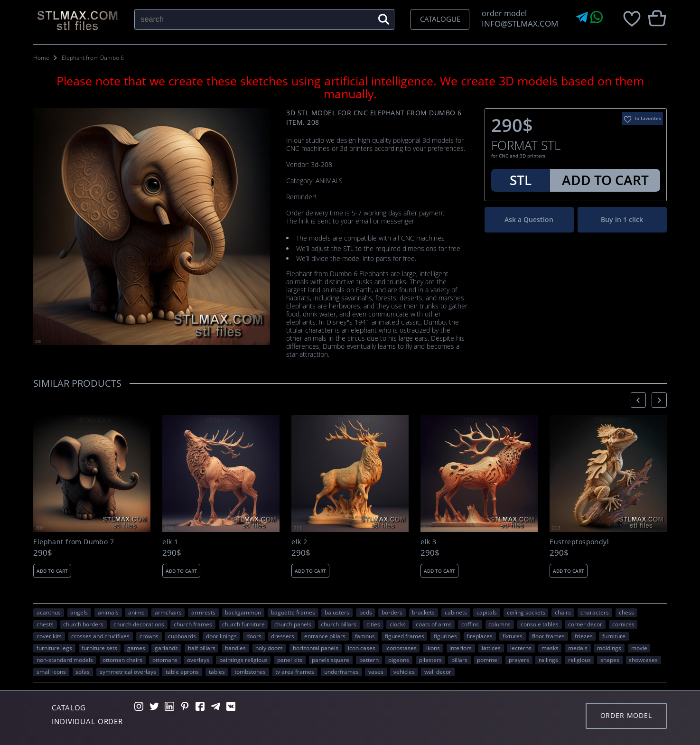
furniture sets (99, 648)
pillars (459, 660)
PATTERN (369, 660)
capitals (487, 612)
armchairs (168, 612)
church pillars (339, 624)
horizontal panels (316, 648)
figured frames (405, 636)
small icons (51, 671)
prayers (519, 660)
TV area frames (295, 671)
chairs (563, 612)
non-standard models (65, 660)
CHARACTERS (595, 612)
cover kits (49, 636)
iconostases (401, 648)
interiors (461, 648)
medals (578, 648)
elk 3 (428, 542)
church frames (193, 624)
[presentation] (638, 400)
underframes (341, 671)
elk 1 (170, 542)
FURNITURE (614, 636)
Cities (373, 624)
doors (254, 636)
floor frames (548, 636)
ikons (433, 648)
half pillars (202, 648)
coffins (470, 624)
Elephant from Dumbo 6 (93, 58)
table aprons (182, 671)
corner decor (585, 624)
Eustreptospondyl (579, 542)
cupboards (182, 636)
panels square (331, 660)
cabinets (456, 612)
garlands (166, 648)
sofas (83, 671)
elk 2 (299, 542)
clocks (398, 624)
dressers (283, 636)
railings (548, 660)
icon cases (362, 648)
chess (626, 612)
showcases (643, 660)
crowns (149, 636)
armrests (203, 612)
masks (550, 648)
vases (376, 671)
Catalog (69, 708)
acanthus (49, 612)
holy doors (269, 648)
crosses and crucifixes (100, 636)
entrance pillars (325, 636)
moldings (609, 648)
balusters (337, 612)
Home (41, 58)
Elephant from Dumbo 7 (74, 542)
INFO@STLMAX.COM (518, 23)
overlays (198, 660)
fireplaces (480, 636)
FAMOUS (365, 636)
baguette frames (293, 612)
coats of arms (434, 624)
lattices (491, 648)
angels (79, 612)
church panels (293, 624)
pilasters (430, 660)
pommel (488, 660)
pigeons (399, 660)
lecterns (521, 648)
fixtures (513, 636)
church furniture (243, 624)
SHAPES (610, 660)
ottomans (165, 660)
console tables (540, 624)
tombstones (250, 671)
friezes (584, 636)
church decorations (139, 624)
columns (499, 624)
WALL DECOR (438, 671)
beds (366, 612)
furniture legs (54, 648)
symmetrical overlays (128, 671)
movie (639, 648)
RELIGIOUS (579, 660)
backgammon (243, 612)
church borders (83, 624)
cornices (623, 624)
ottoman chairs (122, 660)
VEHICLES (404, 671)
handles (235, 648)
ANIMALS (108, 612)
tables (217, 671)
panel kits (290, 660)
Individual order (87, 721)
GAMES (136, 648)
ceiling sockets (526, 612)
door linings (221, 636)
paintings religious (243, 660)
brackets (423, 612)
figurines (445, 636)
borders (392, 612)
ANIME (136, 612)
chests (45, 624)
